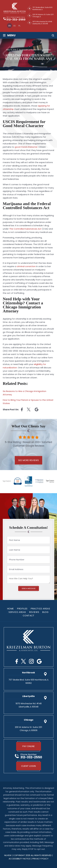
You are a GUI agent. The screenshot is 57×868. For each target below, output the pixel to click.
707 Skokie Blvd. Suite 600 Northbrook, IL (42, 8)
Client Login (28, 766)
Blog (45, 612)
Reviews (34, 612)
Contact (28, 616)
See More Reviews (28, 460)
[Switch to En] (10, 26)
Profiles (22, 609)
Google (39, 661)
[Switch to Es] (14, 26)
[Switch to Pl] (19, 26)
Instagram (31, 661)
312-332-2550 (16, 20)
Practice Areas (40, 609)
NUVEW (8, 855)
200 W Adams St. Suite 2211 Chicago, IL (43, 16)
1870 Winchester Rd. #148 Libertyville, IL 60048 (42, 23)
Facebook (17, 661)
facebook (22, 409)
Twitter (23, 661)
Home (10, 609)
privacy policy (40, 859)
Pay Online (28, 746)
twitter (29, 409)
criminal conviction (26, 266)
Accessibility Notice (20, 859)
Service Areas (17, 612)
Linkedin (37, 409)
